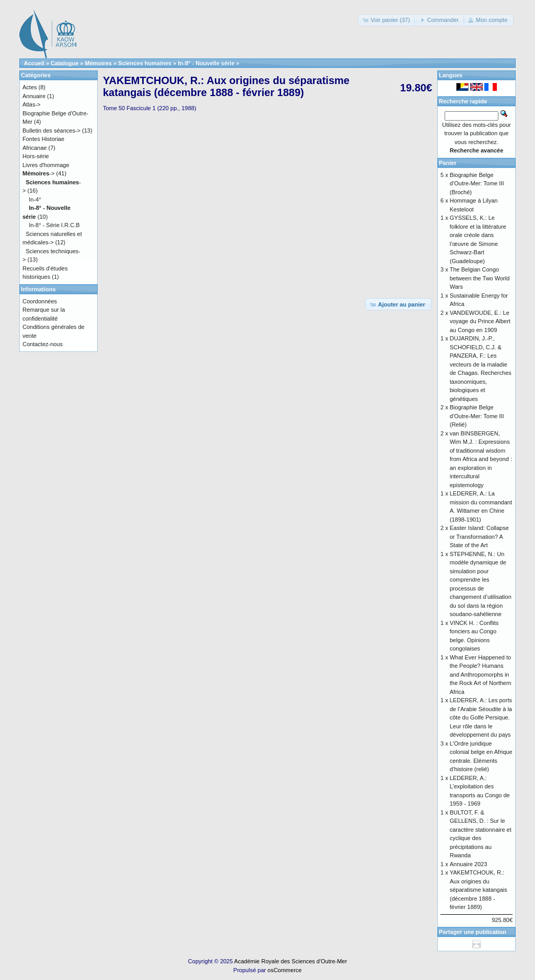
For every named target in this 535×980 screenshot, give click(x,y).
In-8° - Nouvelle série (206, 63)
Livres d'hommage (46, 165)
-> (38, 173)
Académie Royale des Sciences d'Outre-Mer (290, 961)
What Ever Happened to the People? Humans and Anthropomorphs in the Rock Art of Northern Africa (481, 675)
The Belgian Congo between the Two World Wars (480, 278)
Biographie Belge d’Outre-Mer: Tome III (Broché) (477, 184)
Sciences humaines (145, 63)
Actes (30, 87)
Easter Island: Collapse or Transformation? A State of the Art (479, 536)
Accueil (34, 63)
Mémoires (98, 63)
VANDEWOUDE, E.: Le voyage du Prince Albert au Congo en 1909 (480, 321)
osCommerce (284, 970)
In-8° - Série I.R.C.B (54, 225)
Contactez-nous (43, 344)
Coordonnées (40, 301)
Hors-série (36, 156)
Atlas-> (32, 104)
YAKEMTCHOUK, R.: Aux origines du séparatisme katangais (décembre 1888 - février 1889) (479, 890)
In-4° (35, 199)
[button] (387, 20)
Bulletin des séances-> (51, 131)
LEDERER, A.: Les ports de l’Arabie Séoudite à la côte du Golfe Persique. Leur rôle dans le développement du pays (481, 717)
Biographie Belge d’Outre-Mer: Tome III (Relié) (477, 416)
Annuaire (34, 96)
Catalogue (65, 63)
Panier (448, 163)
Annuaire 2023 (469, 864)
